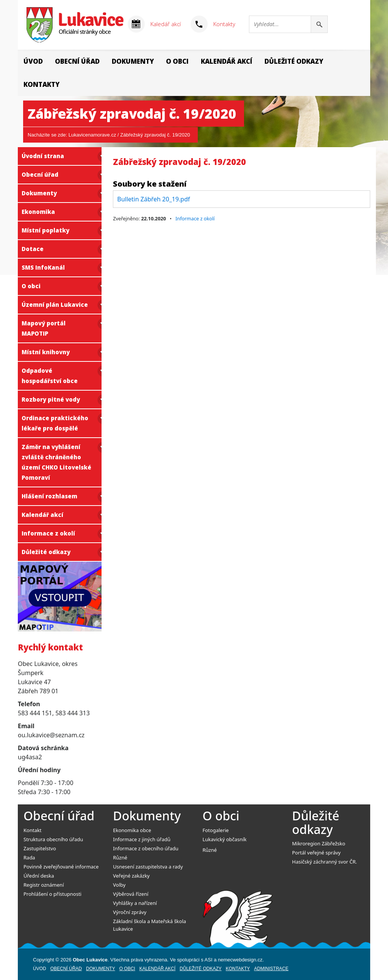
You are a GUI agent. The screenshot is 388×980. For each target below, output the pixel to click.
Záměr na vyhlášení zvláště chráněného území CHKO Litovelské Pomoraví (56, 462)
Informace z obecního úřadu (146, 848)
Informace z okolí (48, 533)
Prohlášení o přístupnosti (52, 894)
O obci (177, 61)
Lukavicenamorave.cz (92, 135)
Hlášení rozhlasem (49, 496)
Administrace (271, 969)
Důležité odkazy (294, 61)
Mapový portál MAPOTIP (44, 328)
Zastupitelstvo (40, 848)
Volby (119, 885)
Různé (120, 857)
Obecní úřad (77, 61)
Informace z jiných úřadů (142, 839)
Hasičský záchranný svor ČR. (325, 862)
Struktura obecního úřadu (53, 839)
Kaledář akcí (166, 24)
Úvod (33, 61)
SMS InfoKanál (43, 267)
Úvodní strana (43, 156)
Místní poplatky (45, 230)
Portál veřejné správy (316, 853)
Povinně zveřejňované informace (61, 867)
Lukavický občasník (225, 839)
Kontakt (33, 830)
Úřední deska (39, 876)
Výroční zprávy (130, 912)
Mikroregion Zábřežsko (319, 843)
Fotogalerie (216, 830)
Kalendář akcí (227, 61)
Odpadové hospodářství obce (50, 376)
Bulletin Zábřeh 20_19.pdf (153, 199)
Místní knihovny (46, 352)
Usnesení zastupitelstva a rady (148, 867)
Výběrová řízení (131, 894)
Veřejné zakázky (131, 876)
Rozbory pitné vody (51, 399)
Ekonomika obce (132, 830)
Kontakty (224, 24)
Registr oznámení (44, 885)
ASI (209, 960)
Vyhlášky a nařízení (135, 903)
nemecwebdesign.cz (240, 960)
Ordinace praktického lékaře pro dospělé (55, 423)
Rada (29, 857)
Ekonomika (38, 212)
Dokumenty (133, 61)
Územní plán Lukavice (55, 305)
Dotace (33, 249)
